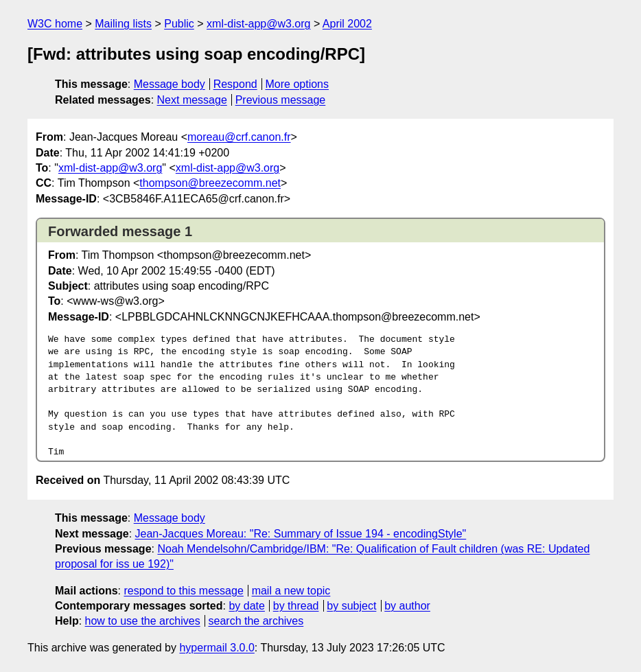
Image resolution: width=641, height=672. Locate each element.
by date (246, 606)
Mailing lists (123, 24)
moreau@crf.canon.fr (239, 137)
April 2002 (347, 24)
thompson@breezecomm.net (210, 183)
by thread (296, 606)
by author (407, 606)
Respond (235, 84)
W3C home (55, 24)
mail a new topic (291, 591)
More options (298, 84)
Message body (170, 84)
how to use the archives (143, 621)
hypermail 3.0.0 (217, 648)
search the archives (256, 621)
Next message (192, 100)
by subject (351, 606)
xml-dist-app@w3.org (258, 24)
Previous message (281, 100)
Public (179, 24)
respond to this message (183, 591)
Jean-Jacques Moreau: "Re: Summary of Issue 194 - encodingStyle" (301, 534)
